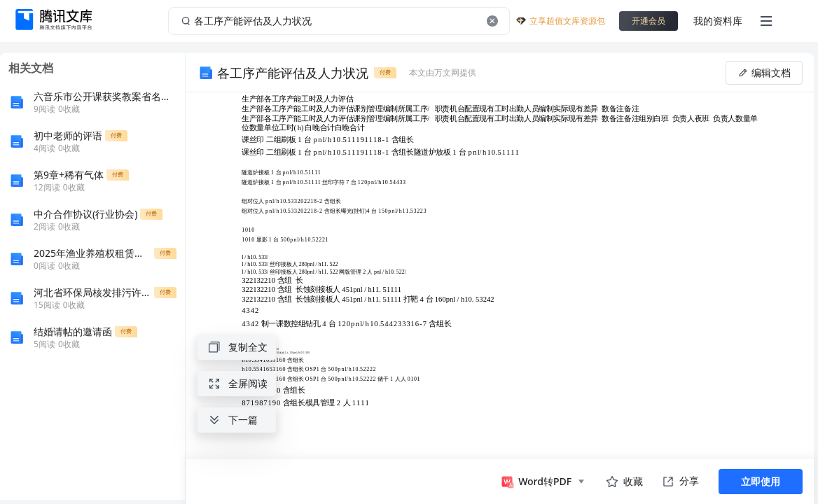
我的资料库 (718, 21)
